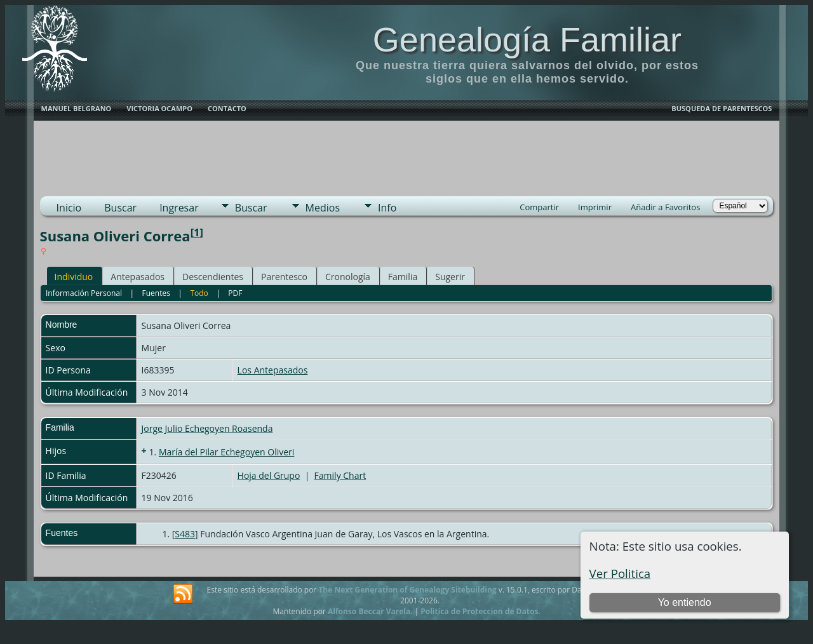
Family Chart (340, 475)
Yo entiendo (685, 602)
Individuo (74, 277)
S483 (185, 534)
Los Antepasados (273, 370)
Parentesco (284, 277)
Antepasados (138, 277)
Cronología (348, 277)
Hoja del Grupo (269, 475)
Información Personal (84, 293)
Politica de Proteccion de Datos (479, 611)
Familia (403, 277)
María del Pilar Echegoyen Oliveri (226, 452)
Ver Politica (620, 573)
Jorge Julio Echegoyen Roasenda (207, 428)
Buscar (120, 208)
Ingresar (179, 208)
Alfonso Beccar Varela (369, 611)
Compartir (539, 207)
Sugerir (450, 277)
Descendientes (213, 277)
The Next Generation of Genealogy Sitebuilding (407, 590)
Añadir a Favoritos (665, 207)
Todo (199, 293)
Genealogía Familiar (527, 39)
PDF (235, 293)
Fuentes (156, 293)
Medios (323, 208)
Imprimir (595, 207)
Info (387, 208)
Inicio (69, 208)
